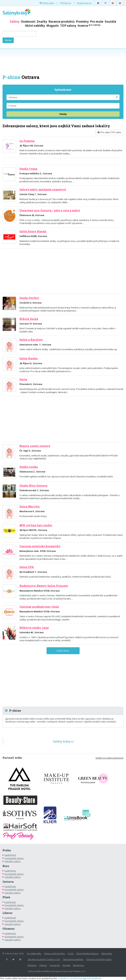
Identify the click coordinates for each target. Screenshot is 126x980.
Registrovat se (84, 3)
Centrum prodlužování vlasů (39, 607)
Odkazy (43, 965)
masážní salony (13, 861)
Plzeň (6, 897)
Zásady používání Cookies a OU (44, 959)
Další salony (63, 651)
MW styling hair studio (36, 525)
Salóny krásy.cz (63, 741)
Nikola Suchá (29, 319)
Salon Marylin (30, 507)
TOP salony (68, 26)
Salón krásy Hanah (33, 231)
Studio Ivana (28, 169)
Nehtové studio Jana (34, 628)
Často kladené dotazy (87, 953)
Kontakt (66, 965)
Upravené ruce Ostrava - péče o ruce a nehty (50, 210)
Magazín (53, 26)
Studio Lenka (29, 467)
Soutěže (110, 22)
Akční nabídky (35, 26)
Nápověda (107, 953)
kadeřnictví (10, 855)
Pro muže (97, 22)
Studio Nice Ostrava (33, 486)
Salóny (15, 22)
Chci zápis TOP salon (109, 132)
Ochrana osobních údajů (99, 959)
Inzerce (89, 26)
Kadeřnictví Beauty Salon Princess (44, 586)
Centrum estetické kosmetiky (40, 546)
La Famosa (27, 141)
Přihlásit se (66, 3)
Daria (23, 379)
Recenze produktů (61, 22)
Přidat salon (47, 3)
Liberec (8, 913)
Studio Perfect (29, 298)
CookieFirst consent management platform (79, 978)
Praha (7, 850)
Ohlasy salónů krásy (54, 953)
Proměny (82, 22)
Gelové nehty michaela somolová (43, 190)
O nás (71, 953)
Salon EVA (27, 567)
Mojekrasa (78, 965)
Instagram (55, 965)
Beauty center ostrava (35, 446)
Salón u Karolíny (31, 340)
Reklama (32, 965)
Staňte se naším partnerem (109, 758)
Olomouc (9, 929)
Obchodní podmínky (73, 959)
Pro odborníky (34, 953)
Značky (42, 22)
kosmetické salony (14, 858)
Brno (6, 866)
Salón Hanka (29, 358)
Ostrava (8, 882)
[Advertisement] (63, 61)
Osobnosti (28, 22)
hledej (63, 114)
